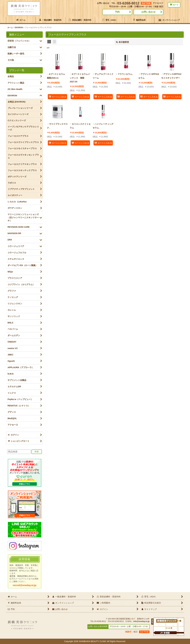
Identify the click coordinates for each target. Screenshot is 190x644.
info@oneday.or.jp (141, 621)
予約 (117, 12)
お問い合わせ (148, 12)
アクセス (158, 3)
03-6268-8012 (128, 3)
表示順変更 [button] (122, 42)
